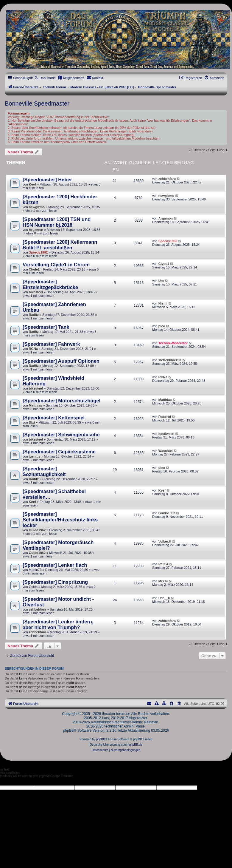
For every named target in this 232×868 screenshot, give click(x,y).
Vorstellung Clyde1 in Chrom (56, 265)
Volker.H (165, 541)
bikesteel (36, 292)
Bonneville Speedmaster (37, 104)
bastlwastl (166, 434)
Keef (32, 184)
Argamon (36, 230)
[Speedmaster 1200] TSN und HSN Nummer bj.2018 (57, 222)
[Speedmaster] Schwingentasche (61, 435)
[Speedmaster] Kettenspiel (54, 418)
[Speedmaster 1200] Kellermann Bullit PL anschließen (60, 245)
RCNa (33, 349)
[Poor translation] (15, 781)
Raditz (34, 315)
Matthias (36, 405)
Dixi (32, 422)
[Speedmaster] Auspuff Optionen (61, 361)
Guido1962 (37, 530)
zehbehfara (167, 179)
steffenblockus (170, 360)
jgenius (35, 456)
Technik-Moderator (173, 343)
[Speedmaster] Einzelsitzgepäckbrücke (50, 284)
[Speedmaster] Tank (46, 327)
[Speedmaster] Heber (47, 180)
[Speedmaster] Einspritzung (55, 582)
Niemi (163, 303)
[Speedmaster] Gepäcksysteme (59, 452)
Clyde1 (34, 269)
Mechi (163, 581)
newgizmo (37, 207)
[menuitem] (71, 78)
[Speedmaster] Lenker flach (55, 565)
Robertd (165, 417)
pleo (162, 326)
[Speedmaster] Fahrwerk (51, 344)
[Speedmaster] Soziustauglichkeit (44, 471)
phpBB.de (136, 745)
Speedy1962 (38, 252)
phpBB (101, 739)
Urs (161, 281)
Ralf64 (163, 564)
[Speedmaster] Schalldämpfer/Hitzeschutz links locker (60, 520)
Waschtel (166, 451)
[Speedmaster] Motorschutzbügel (61, 401)
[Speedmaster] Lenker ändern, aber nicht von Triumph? (58, 624)
